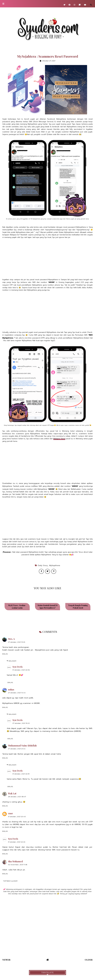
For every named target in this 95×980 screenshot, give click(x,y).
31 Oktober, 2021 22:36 (21, 670)
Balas (5, 654)
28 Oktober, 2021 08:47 (17, 797)
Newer (6, 960)
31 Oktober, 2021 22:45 (17, 842)
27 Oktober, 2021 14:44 (17, 693)
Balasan (13, 661)
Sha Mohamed (15, 861)
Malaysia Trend (59, 439)
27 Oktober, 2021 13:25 (17, 642)
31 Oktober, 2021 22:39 (21, 774)
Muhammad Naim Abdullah (22, 746)
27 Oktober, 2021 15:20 (21, 723)
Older (89, 960)
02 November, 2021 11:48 (18, 865)
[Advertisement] (47, 259)
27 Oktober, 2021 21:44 (17, 749)
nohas (11, 690)
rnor (10, 813)
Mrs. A (11, 639)
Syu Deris (18, 667)
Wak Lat (12, 793)
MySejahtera (55, 565)
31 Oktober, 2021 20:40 (17, 817)
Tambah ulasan (10, 881)
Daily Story (43, 565)
